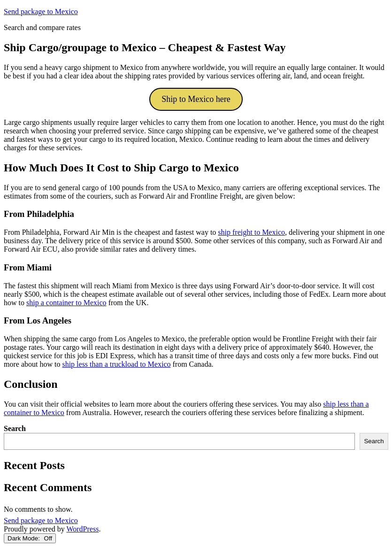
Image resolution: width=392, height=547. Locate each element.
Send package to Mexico (41, 12)
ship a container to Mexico (66, 303)
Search (15, 428)
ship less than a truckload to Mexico (116, 364)
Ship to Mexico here (196, 99)
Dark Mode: (30, 538)
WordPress (82, 529)
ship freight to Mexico (251, 232)
